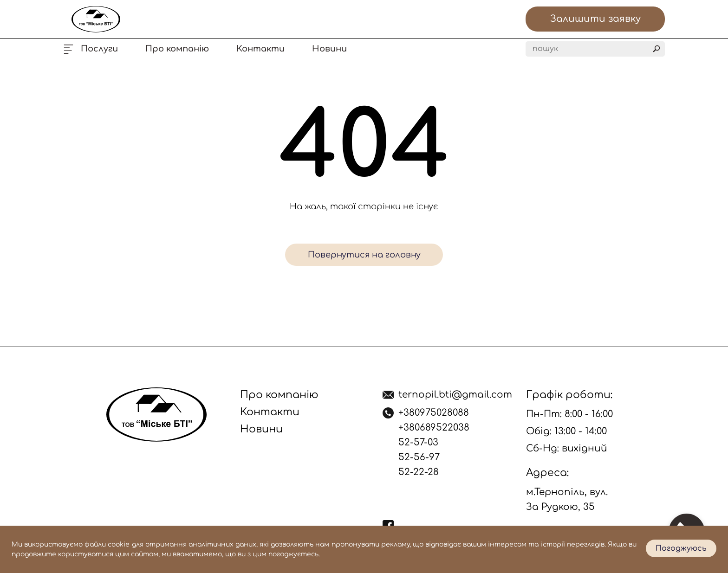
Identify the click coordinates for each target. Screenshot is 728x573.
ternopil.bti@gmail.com (455, 395)
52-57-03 (418, 442)
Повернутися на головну (364, 255)
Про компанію (177, 49)
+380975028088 (434, 413)
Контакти (260, 49)
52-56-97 (419, 457)
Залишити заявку (595, 19)
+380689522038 (434, 428)
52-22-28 (419, 472)
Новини (329, 49)
